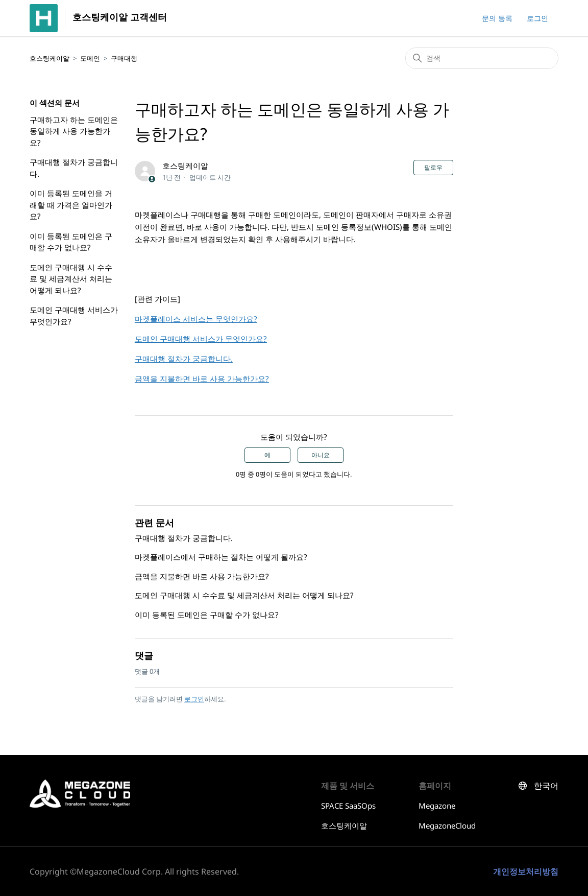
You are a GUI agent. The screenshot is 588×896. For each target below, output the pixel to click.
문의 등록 (497, 18)
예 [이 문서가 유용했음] (267, 455)
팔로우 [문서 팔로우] (433, 168)
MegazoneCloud (447, 826)
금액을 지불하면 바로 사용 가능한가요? (202, 379)
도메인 (90, 58)
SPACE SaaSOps (348, 806)
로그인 (194, 699)
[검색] (482, 58)
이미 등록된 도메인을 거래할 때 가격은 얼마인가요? (71, 205)
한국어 (546, 786)
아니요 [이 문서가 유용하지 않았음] (321, 455)
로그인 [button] (537, 18)
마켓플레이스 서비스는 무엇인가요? (196, 319)
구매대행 (124, 58)
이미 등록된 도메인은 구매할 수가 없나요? (71, 242)
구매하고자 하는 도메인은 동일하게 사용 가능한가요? (74, 131)
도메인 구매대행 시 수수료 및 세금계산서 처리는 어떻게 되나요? (71, 279)
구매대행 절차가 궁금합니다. (74, 168)
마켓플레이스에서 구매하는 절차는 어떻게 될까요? (221, 557)
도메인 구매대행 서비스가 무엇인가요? (74, 315)
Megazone (437, 806)
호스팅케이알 (50, 58)
